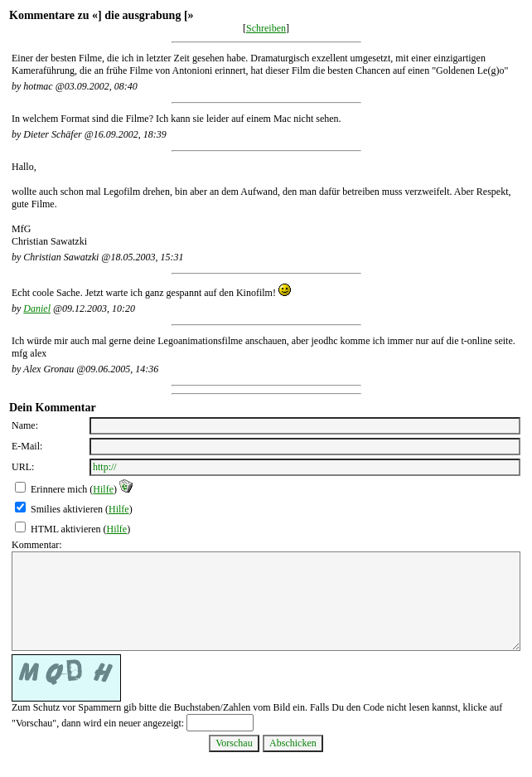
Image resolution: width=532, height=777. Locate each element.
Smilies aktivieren (67, 509)
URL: (23, 467)
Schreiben (266, 28)
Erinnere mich (59, 489)
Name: (25, 425)
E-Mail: (27, 446)
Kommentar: (37, 545)
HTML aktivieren (66, 529)
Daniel (37, 308)
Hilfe (103, 489)
